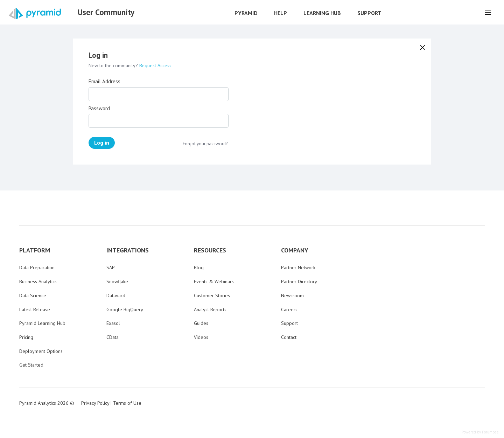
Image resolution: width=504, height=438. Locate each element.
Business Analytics (38, 281)
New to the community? (114, 65)
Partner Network (298, 267)
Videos (201, 337)
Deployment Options (41, 351)
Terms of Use (127, 403)
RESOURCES (210, 250)
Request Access (155, 65)
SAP (111, 267)
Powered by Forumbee (480, 432)
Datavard (116, 296)
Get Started (31, 365)
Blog (199, 267)
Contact (289, 337)
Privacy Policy (95, 403)
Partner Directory (299, 281)
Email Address (104, 82)
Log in (102, 142)
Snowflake (117, 281)
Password (99, 109)
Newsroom (292, 296)
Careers (289, 310)
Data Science (33, 296)
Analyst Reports (210, 310)
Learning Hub (322, 13)
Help (281, 13)
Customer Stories (212, 296)
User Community (106, 12)
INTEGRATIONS (128, 250)
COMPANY (295, 250)
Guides (201, 323)
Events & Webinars (214, 281)
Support (369, 13)
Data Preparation (37, 267)
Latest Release (35, 310)
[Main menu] (488, 12)
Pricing (26, 337)
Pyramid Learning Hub (42, 323)
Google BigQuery (125, 310)
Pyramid (246, 13)
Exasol (113, 323)
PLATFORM (35, 250)
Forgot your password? (205, 144)
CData (113, 337)
